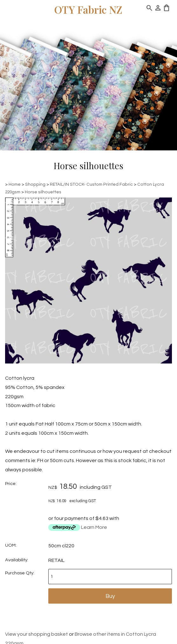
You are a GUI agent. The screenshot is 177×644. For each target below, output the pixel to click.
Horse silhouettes (43, 192)
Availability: (17, 560)
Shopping (35, 184)
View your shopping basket (37, 634)
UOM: (11, 545)
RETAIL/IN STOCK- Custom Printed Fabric (91, 184)
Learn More (94, 527)
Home (15, 184)
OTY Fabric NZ (88, 9)
